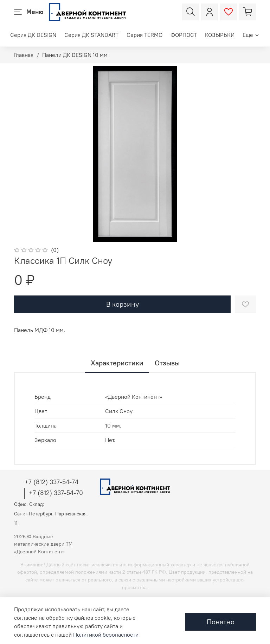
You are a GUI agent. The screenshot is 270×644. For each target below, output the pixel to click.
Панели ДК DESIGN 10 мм (75, 55)
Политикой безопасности (106, 635)
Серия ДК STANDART (91, 35)
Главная (24, 55)
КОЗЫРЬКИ (220, 35)
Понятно (221, 622)
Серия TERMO (144, 35)
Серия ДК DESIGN (33, 35)
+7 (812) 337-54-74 (52, 482)
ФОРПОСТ (184, 35)
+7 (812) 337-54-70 (56, 493)
